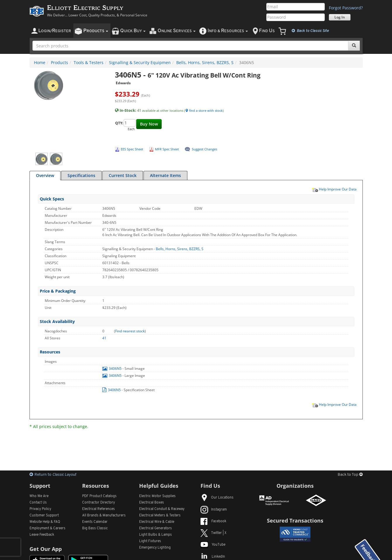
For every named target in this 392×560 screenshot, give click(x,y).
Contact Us (38, 503)
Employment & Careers (48, 528)
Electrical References (99, 509)
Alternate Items (165, 175)
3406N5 (112, 369)
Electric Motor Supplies (157, 496)
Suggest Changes (204, 149)
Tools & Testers (89, 62)
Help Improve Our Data (334, 189)
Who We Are (39, 496)
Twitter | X (214, 533)
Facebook (213, 521)
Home (40, 62)
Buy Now (149, 124)
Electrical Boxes (152, 503)
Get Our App (46, 549)
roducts (96, 31)
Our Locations (217, 498)
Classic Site (310, 31)
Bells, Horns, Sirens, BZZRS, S (205, 62)
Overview (45, 175)
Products (59, 62)
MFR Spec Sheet (167, 149)
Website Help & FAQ (45, 522)
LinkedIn (213, 557)
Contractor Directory (99, 503)
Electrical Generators (156, 528)
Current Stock (123, 175)
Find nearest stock (130, 331)
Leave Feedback (42, 535)
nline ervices (177, 31)
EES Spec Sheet (132, 149)
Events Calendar (95, 522)
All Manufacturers (104, 516)
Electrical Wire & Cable (157, 522)
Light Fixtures (150, 541)
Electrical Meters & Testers (160, 516)
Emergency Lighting (155, 548)
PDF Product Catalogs (99, 496)
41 (104, 338)
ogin (55, 31)
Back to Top (350, 475)
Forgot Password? (346, 8)
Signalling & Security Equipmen (140, 62)
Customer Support (44, 516)
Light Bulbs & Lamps (156, 535)
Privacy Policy (40, 509)
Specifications (81, 175)
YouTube (213, 545)
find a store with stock (204, 110)
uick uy (133, 31)
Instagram (214, 510)
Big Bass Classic (95, 528)
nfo (228, 31)
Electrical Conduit (162, 509)
